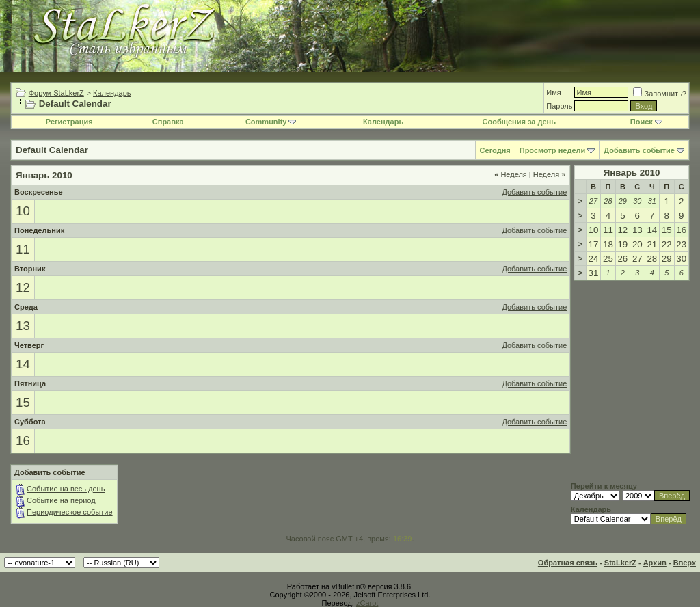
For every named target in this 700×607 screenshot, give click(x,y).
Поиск (646, 122)
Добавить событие (639, 150)
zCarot (367, 603)
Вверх (685, 563)
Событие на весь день (66, 489)
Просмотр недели (553, 150)
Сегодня (495, 150)
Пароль (559, 106)
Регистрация (69, 122)
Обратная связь (568, 563)
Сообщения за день (519, 122)
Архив (655, 563)
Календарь (112, 93)
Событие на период (61, 500)
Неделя (511, 174)
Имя (553, 92)
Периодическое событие (70, 512)
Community (271, 122)
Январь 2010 (632, 173)
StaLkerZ (620, 563)
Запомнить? (660, 94)
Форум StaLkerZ (56, 93)
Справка (168, 122)
